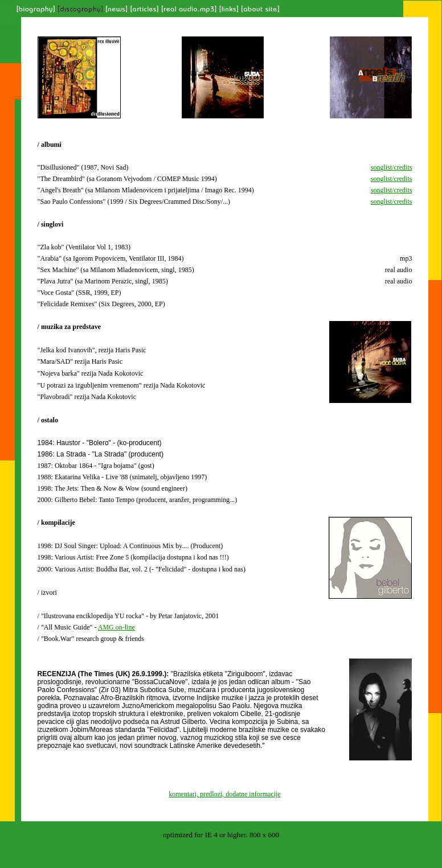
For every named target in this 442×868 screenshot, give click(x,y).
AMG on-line (116, 627)
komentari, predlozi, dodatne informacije (224, 794)
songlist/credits (392, 167)
